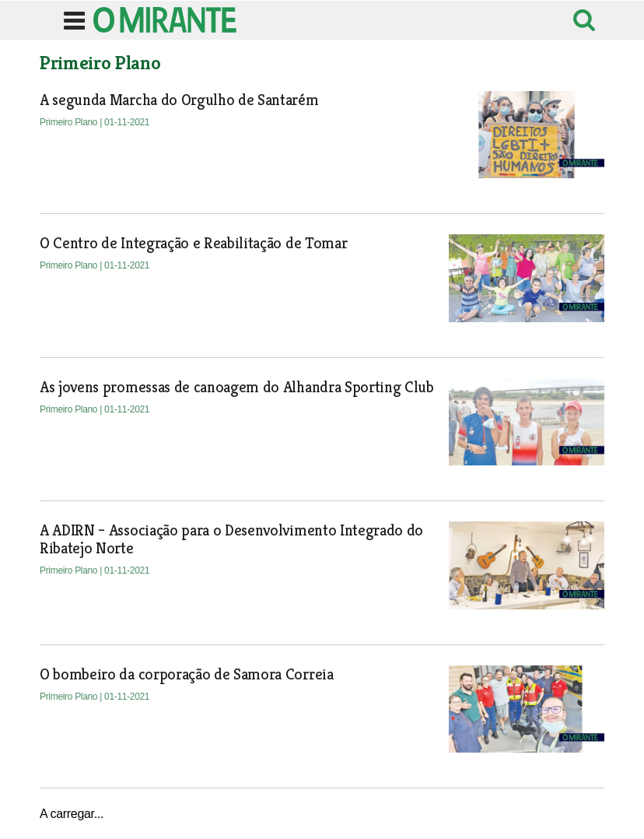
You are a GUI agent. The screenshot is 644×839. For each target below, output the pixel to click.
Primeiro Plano (70, 122)
